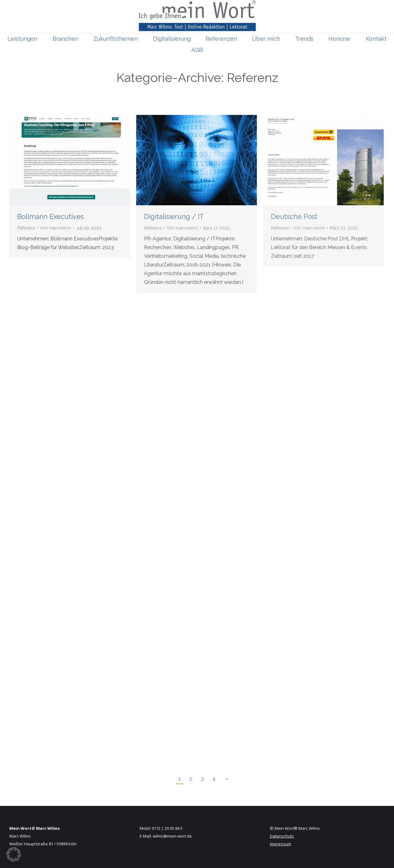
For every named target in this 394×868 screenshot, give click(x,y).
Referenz (26, 228)
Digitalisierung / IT (174, 216)
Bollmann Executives (50, 216)
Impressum (280, 844)
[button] (14, 854)
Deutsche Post (294, 216)
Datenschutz (282, 836)
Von (56, 228)
